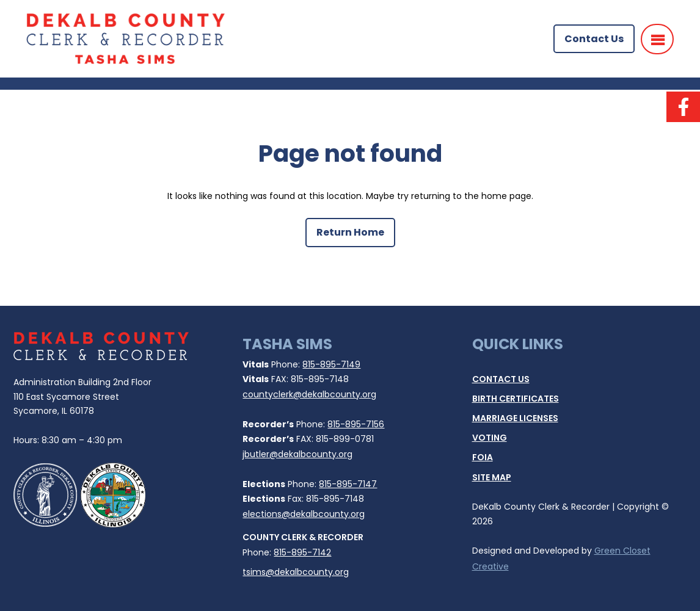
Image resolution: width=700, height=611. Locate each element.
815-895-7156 (356, 424)
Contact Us (594, 39)
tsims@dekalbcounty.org (296, 572)
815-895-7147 (348, 484)
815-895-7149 (331, 364)
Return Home (350, 232)
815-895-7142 (302, 552)
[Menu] (657, 39)
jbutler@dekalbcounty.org (297, 454)
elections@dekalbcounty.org (304, 514)
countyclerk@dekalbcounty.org (309, 394)
